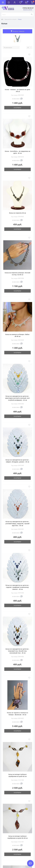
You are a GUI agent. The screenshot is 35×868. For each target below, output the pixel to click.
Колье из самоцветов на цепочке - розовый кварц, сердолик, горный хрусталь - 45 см (17, 524)
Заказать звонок (28, 10)
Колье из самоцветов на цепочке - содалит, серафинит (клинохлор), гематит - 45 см (17, 587)
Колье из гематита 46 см (18, 213)
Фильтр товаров (18, 31)
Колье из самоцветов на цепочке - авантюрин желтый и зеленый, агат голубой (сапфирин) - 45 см (17, 398)
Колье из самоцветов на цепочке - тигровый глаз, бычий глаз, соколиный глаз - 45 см (17, 651)
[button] (15, 2)
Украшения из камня (10, 19)
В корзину (17, 108)
